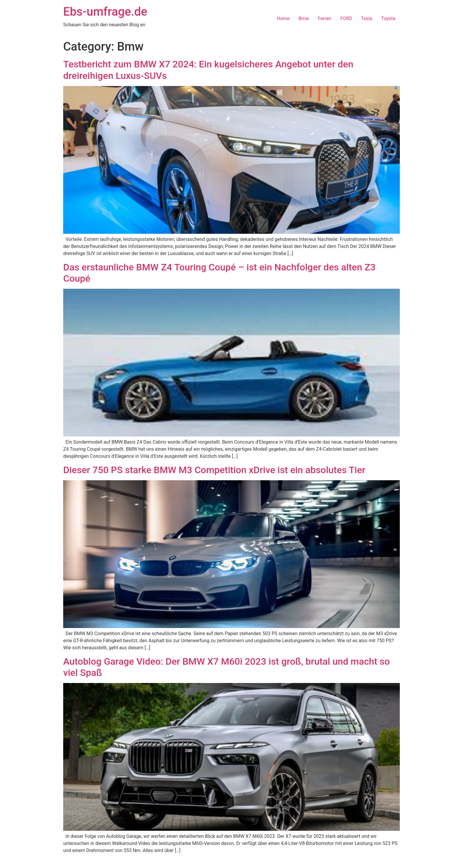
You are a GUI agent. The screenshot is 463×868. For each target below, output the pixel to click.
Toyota (388, 18)
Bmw (304, 18)
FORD (346, 18)
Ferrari (325, 18)
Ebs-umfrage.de (105, 12)
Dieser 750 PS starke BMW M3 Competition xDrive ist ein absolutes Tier (214, 470)
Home (283, 18)
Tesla (367, 18)
